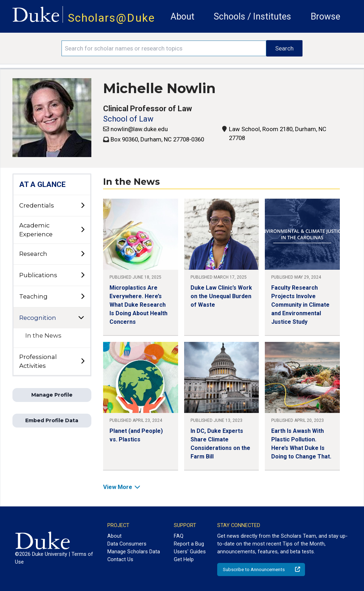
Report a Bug (189, 544)
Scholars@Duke (111, 18)
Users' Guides (190, 552)
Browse (325, 17)
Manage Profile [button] (52, 395)
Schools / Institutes (252, 17)
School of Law (128, 119)
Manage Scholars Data (134, 552)
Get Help (184, 559)
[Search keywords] (164, 48)
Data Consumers (127, 544)
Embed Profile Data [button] (52, 420)
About (183, 17)
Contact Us (120, 559)
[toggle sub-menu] (82, 206)
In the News (43, 335)
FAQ (179, 536)
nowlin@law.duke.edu (139, 129)
